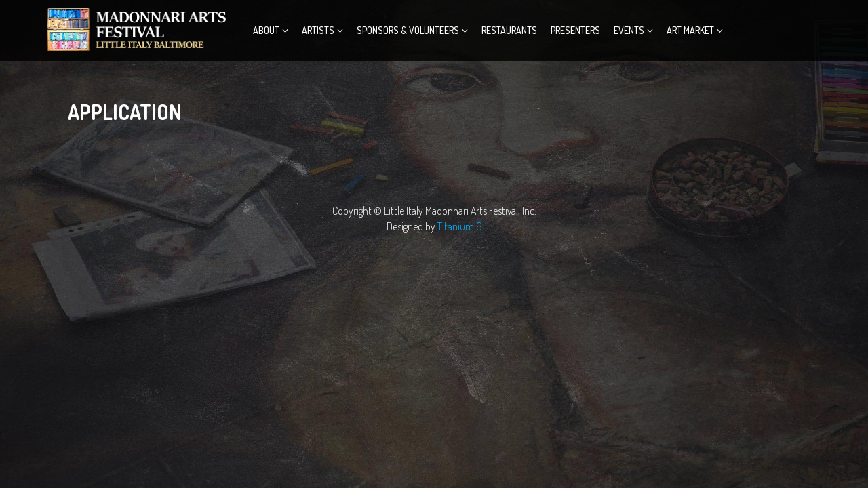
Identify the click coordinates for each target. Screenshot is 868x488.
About (266, 30)
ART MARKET (690, 30)
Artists (318, 30)
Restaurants (509, 30)
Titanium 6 (460, 226)
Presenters (575, 30)
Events (629, 30)
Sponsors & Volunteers (408, 30)
